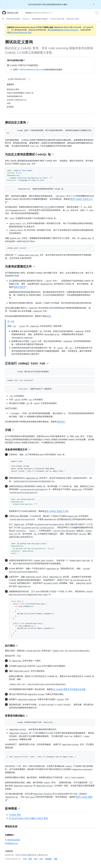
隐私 (30, 859)
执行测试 (11, 646)
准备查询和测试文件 (18, 449)
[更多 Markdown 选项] (29, 79)
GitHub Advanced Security (32, 70)
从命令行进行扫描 (57, 19)
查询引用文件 (20, 287)
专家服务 (48, 859)
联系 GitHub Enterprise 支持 (20, 32)
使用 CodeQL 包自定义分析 (56, 511)
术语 (25, 859)
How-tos (26, 19)
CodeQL (46, 207)
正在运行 (27, 363)
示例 (49, 316)
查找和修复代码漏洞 (40, 19)
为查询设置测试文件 (20, 266)
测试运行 (61, 422)
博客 (56, 859)
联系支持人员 (11, 843)
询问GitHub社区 (13, 840)
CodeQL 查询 (15, 815)
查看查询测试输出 (16, 716)
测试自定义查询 (73, 19)
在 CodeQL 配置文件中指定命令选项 (69, 689)
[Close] (94, 4)
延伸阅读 (12, 808)
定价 (41, 859)
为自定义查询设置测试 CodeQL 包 (29, 154)
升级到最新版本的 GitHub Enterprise (64, 30)
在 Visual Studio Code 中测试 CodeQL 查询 (28, 818)
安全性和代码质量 (13, 19)
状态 (36, 859)
